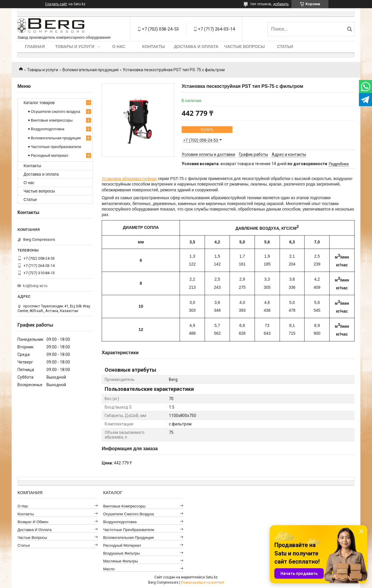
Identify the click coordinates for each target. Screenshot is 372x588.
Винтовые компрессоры (52, 120)
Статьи (285, 47)
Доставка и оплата (196, 47)
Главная (35, 47)
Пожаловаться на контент (203, 582)
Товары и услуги (75, 47)
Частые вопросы (245, 47)
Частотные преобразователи (56, 147)
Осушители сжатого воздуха (56, 112)
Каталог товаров (39, 103)
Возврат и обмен (33, 522)
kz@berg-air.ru (35, 286)
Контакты (153, 47)
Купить (207, 129)
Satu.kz (212, 577)
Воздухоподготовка (48, 129)
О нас (119, 47)
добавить (281, 4)
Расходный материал (49, 155)
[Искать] (349, 29)
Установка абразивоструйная (129, 179)
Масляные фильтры (121, 561)
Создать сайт (56, 4)
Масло (109, 569)
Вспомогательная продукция (91, 70)
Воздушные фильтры (121, 553)
